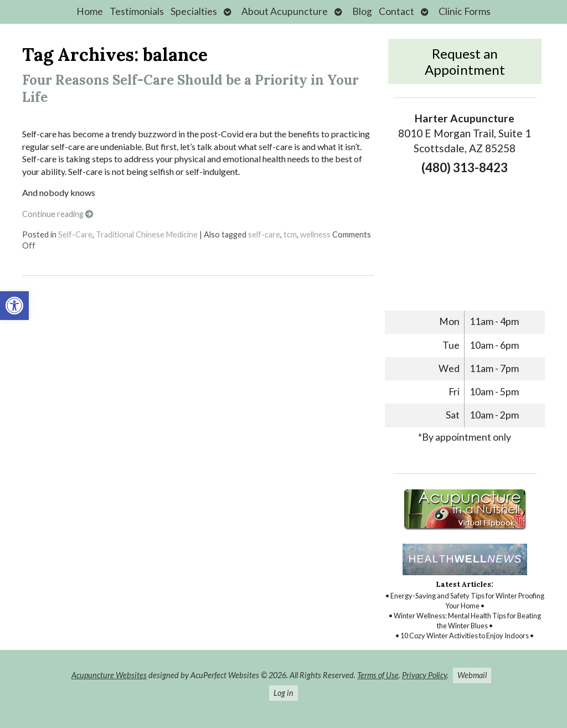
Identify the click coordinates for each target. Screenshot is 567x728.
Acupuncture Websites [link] (109, 675)
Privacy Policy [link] (424, 675)
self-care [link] (264, 234)
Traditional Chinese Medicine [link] (147, 234)
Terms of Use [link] (378, 675)
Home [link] (90, 11)
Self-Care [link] (75, 234)
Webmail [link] (472, 675)
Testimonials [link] (137, 11)
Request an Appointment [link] (465, 61)
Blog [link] (362, 11)
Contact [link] (396, 11)
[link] (14, 306)
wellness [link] (315, 234)
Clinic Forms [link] (465, 11)
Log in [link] (283, 693)
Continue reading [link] (58, 214)
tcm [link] (290, 234)
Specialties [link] (194, 11)
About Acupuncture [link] (285, 11)
